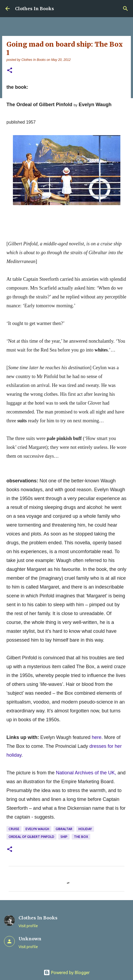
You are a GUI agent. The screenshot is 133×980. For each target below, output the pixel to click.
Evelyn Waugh (37, 829)
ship (64, 837)
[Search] (125, 9)
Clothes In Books (35, 9)
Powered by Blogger (67, 972)
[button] (10, 71)
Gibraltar (64, 829)
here (96, 737)
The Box (81, 837)
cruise (14, 829)
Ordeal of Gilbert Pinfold (31, 837)
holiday (85, 829)
